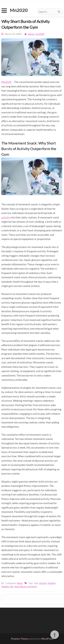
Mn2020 (6, 82)
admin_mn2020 (36, 34)
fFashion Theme (19, 639)
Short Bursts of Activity (26, 587)
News (20, 583)
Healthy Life (7, 587)
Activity (43, 583)
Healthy (52, 583)
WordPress (47, 639)
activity (6, 217)
